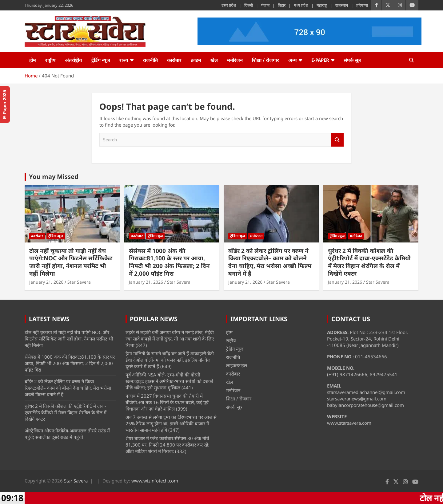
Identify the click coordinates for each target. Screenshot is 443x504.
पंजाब (265, 5)
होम (33, 60)
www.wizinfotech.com (155, 481)
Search (337, 140)
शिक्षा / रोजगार (265, 60)
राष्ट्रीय (50, 60)
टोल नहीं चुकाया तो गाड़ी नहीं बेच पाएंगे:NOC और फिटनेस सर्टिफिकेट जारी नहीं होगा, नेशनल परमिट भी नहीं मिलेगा (71, 262)
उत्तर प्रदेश (229, 5)
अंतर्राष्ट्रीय (74, 60)
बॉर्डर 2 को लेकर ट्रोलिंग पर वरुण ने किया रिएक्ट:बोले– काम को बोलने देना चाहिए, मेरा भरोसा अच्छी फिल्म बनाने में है (270, 262)
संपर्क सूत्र (352, 60)
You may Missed (54, 177)
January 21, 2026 (46, 282)
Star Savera (79, 282)
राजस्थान (342, 5)
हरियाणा (362, 5)
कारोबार (174, 60)
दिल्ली (249, 5)
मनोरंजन (235, 60)
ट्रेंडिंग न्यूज (101, 60)
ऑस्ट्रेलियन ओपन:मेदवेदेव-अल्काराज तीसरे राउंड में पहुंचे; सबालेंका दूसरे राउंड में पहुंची (67, 434)
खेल (214, 60)
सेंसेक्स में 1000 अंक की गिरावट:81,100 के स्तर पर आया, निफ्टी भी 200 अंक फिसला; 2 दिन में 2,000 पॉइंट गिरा (169, 262)
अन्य (293, 60)
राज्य (124, 60)
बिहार (282, 5)
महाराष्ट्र (322, 5)
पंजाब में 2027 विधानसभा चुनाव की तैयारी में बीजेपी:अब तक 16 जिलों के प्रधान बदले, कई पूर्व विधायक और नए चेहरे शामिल (167, 402)
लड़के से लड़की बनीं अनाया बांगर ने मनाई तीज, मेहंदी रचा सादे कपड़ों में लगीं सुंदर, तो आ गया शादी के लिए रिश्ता (170, 339)
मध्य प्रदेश (301, 5)
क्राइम (196, 60)
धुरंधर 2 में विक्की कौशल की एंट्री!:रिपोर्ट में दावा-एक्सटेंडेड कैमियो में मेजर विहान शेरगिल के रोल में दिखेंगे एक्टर (369, 262)
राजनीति (150, 60)
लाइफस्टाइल (237, 365)
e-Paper (320, 60)
